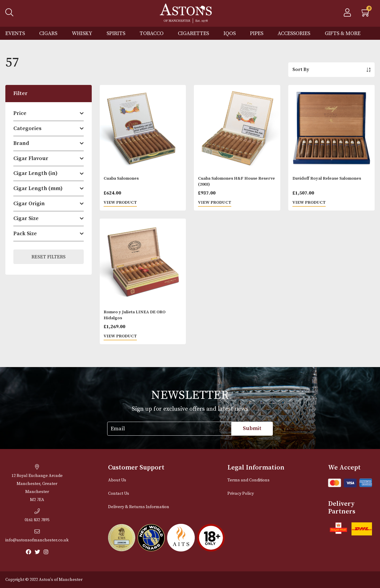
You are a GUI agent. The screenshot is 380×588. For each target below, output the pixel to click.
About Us (117, 480)
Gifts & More (343, 33)
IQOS (230, 33)
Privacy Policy (241, 494)
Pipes (257, 33)
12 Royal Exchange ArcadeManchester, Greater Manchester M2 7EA (37, 483)
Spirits (116, 33)
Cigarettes (193, 33)
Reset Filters (49, 257)
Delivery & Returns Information (139, 507)
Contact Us (119, 494)
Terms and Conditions (248, 480)
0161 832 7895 (37, 516)
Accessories (294, 33)
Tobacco (152, 33)
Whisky (82, 33)
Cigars (48, 33)
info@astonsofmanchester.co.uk (37, 536)
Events (15, 33)
